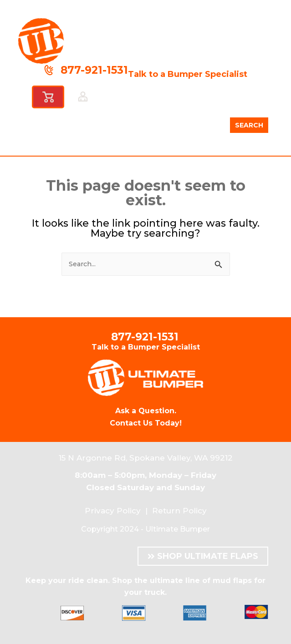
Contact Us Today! (146, 423)
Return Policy (179, 511)
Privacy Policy (113, 511)
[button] (139, 99)
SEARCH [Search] (249, 125)
